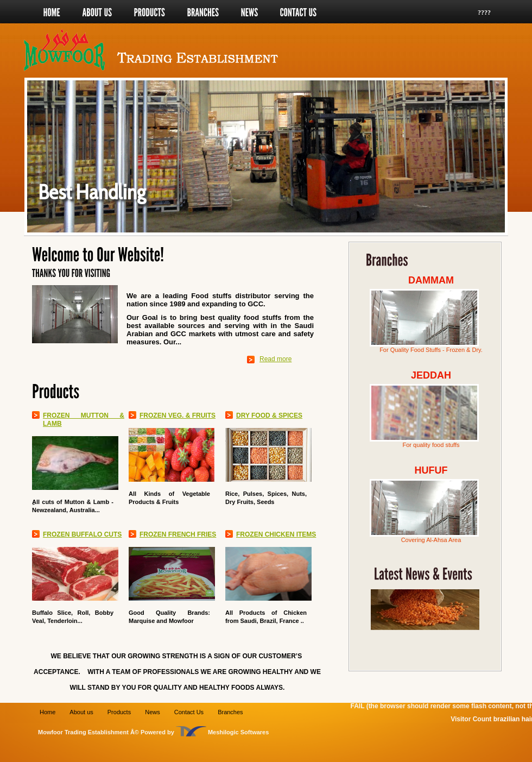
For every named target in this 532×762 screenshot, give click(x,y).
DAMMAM (431, 280)
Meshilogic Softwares (238, 732)
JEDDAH (431, 375)
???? (484, 12)
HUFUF (431, 470)
